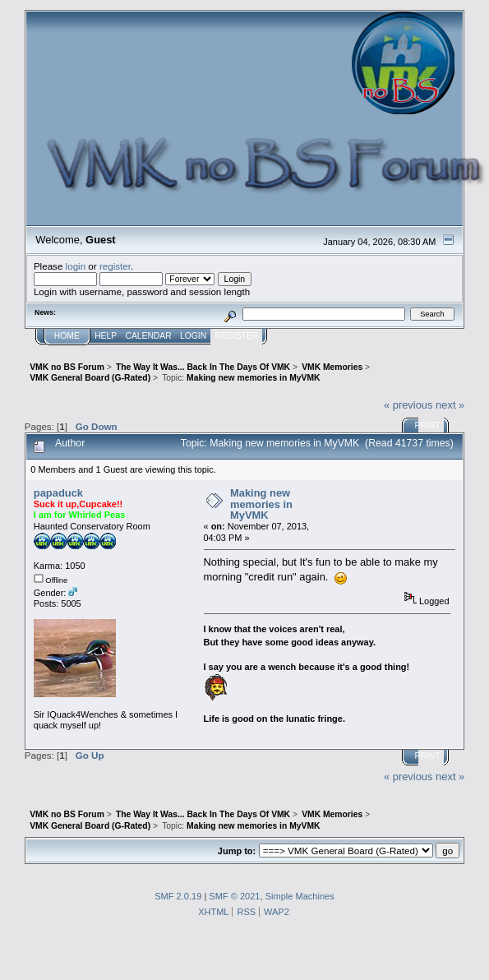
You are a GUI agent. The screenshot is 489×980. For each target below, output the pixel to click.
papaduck (58, 493)
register (115, 266)
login (76, 266)
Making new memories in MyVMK (261, 504)
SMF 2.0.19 (178, 896)
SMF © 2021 (234, 896)
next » (450, 405)
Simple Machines (300, 896)
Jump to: (237, 851)
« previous (408, 405)
